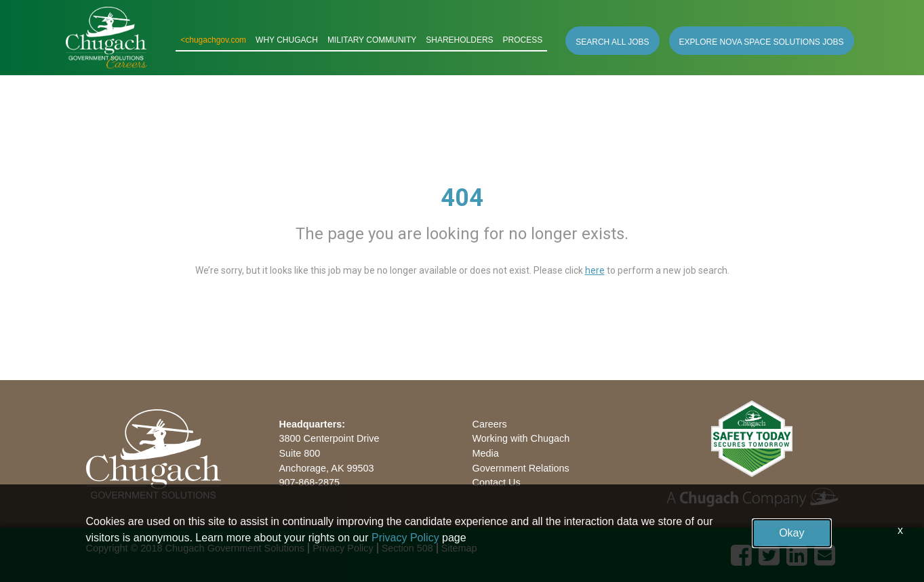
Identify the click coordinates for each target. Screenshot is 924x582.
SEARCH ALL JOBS (612, 42)
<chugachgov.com (213, 40)
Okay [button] (791, 533)
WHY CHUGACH (287, 40)
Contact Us (497, 482)
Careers (490, 424)
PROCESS (523, 40)
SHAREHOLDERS (459, 40)
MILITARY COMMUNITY (372, 40)
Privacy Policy (405, 538)
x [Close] (900, 530)
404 (462, 198)
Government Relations (521, 468)
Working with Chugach (521, 438)
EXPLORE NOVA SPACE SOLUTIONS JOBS (762, 42)
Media (486, 453)
